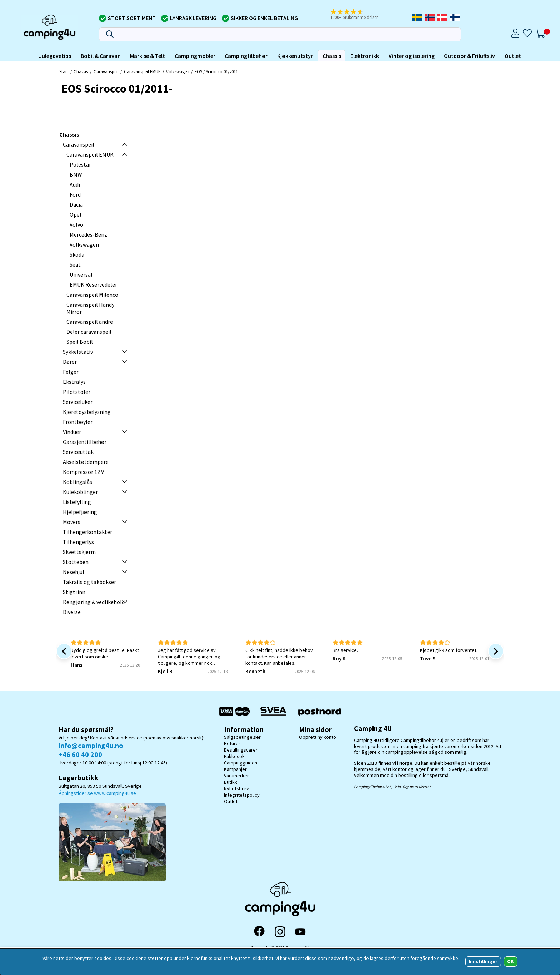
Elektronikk (365, 56)
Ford (75, 194)
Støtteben (76, 562)
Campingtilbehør (246, 56)
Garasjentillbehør (85, 442)
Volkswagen (178, 71)
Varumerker (236, 776)
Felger (71, 372)
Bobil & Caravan (101, 56)
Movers (72, 522)
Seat (75, 264)
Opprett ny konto (317, 737)
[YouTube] (300, 932)
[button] (357, 15)
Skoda (77, 254)
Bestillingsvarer (241, 750)
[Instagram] (280, 932)
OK (511, 961)
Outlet (513, 56)
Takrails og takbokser (89, 582)
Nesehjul (74, 572)
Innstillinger (483, 961)
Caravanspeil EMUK (142, 71)
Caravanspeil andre (90, 322)
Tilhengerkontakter (87, 532)
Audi (75, 184)
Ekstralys (74, 382)
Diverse (72, 612)
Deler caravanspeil (89, 332)
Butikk (231, 782)
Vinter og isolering (412, 56)
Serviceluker (78, 402)
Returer (232, 743)
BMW (76, 174)
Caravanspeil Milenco (92, 295)
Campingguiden (241, 763)
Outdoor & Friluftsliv (469, 56)
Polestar (80, 164)
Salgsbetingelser (242, 737)
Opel (76, 214)
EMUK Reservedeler (93, 284)
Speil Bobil (80, 342)
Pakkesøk (234, 756)
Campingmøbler (195, 56)
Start (64, 71)
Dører (70, 362)
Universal (81, 274)
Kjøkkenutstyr (295, 56)
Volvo (76, 224)
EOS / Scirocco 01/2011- (217, 71)
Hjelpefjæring (80, 512)
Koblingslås (77, 482)
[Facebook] (259, 932)
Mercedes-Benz (88, 234)
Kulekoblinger (80, 492)
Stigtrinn (74, 592)
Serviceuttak (78, 452)
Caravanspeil (106, 71)
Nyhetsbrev (236, 788)
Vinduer (72, 432)
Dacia (76, 204)
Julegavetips (55, 56)
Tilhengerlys (78, 542)
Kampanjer (235, 769)
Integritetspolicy (242, 795)
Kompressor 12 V (83, 472)
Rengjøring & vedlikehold (94, 602)
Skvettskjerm (79, 552)
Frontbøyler (78, 422)
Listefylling (77, 502)
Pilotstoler (77, 392)
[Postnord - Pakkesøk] (320, 711)
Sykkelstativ (78, 352)
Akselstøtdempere (86, 462)
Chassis (332, 56)
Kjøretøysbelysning (87, 412)
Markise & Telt (147, 56)
